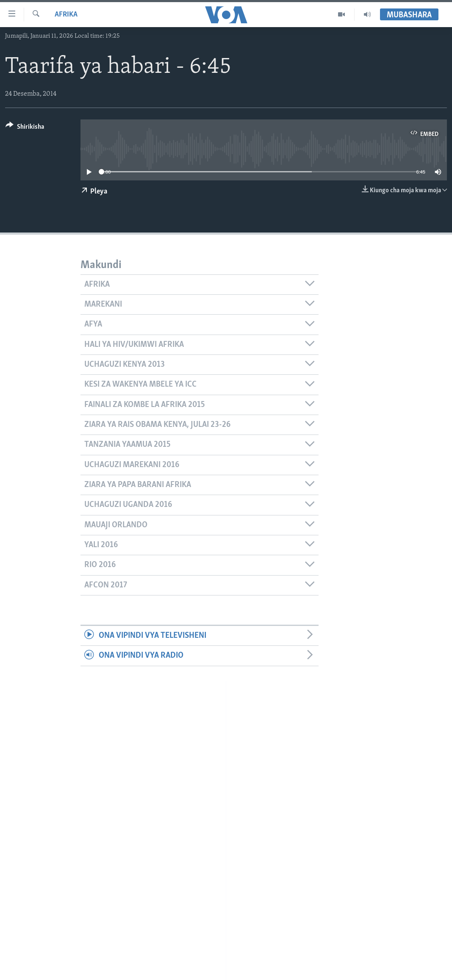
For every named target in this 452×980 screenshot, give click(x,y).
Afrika (66, 15)
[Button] (25, 128)
